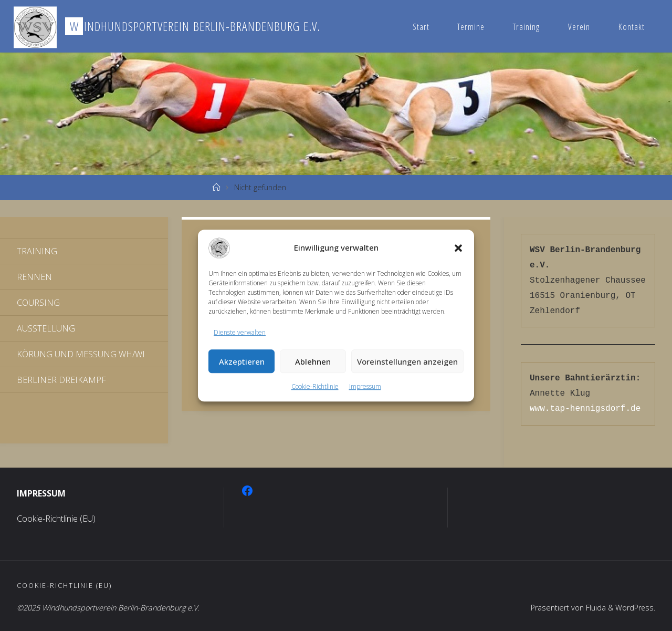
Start (421, 27)
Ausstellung (46, 328)
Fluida (594, 608)
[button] (458, 248)
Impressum (365, 387)
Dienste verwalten (240, 332)
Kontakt (632, 27)
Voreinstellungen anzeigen (407, 361)
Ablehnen (313, 361)
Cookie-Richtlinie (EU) (56, 519)
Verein (579, 27)
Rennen (34, 277)
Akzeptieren (242, 361)
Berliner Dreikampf (61, 380)
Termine (471, 27)
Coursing (38, 303)
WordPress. (635, 608)
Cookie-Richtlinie (315, 387)
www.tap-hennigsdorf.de (585, 409)
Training (526, 27)
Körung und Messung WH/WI (81, 354)
